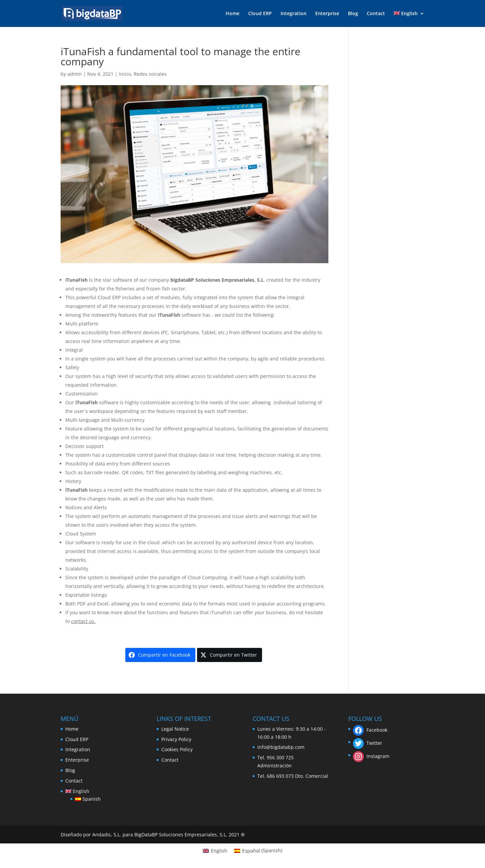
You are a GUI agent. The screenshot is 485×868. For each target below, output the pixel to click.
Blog (353, 14)
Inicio (125, 74)
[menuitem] (409, 19)
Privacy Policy (176, 739)
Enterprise (327, 14)
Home (233, 14)
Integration (294, 14)
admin (75, 74)
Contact (376, 14)
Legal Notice (175, 729)
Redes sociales (150, 74)
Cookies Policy (177, 749)
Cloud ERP (260, 14)
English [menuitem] (219, 851)
